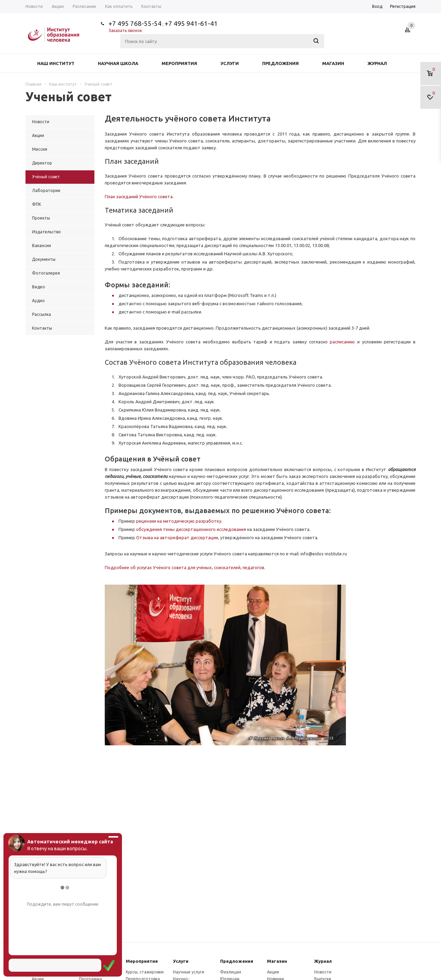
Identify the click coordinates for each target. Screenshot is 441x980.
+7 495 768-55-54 (135, 23)
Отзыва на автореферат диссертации (177, 537)
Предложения (280, 63)
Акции (273, 972)
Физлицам (231, 972)
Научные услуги (189, 972)
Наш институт (56, 63)
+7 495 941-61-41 (191, 23)
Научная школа (118, 63)
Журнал (377, 63)
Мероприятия (179, 63)
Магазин (333, 63)
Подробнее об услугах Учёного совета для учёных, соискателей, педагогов (184, 567)
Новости (323, 972)
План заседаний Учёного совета (139, 196)
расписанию (343, 342)
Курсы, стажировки (145, 972)
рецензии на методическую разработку (179, 521)
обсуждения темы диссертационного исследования (191, 529)
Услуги (230, 63)
